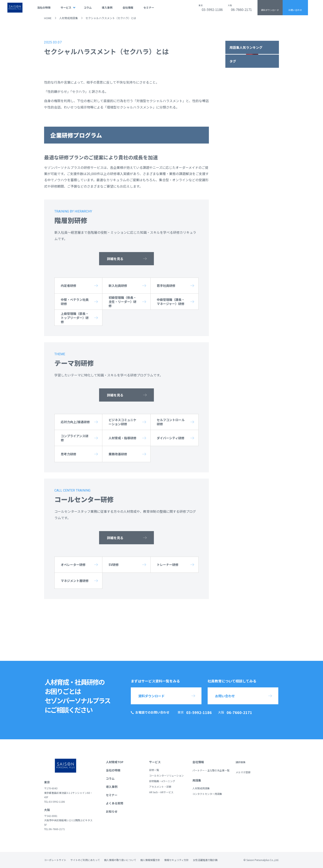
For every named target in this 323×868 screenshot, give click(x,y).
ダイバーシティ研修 (171, 438)
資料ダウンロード (270, 10)
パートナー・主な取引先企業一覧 (211, 770)
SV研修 (114, 565)
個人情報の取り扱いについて (120, 860)
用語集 (197, 780)
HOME (48, 18)
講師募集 (241, 762)
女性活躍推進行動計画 (205, 860)
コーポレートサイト (55, 860)
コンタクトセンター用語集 (207, 794)
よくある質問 (115, 803)
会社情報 (128, 8)
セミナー (149, 8)
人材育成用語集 (68, 18)
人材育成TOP (115, 762)
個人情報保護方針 (150, 860)
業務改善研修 (118, 454)
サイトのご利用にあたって (85, 860)
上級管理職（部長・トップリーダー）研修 (75, 318)
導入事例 (107, 8)
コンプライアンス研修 (75, 438)
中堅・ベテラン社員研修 (75, 302)
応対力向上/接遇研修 (75, 422)
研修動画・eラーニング (162, 781)
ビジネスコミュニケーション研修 (122, 422)
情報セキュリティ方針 (176, 860)
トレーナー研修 (168, 565)
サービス (66, 8)
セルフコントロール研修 (171, 422)
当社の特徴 (44, 8)
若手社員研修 (166, 286)
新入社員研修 (118, 286)
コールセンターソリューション (166, 775)
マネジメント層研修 (75, 581)
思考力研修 (68, 454)
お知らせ (112, 811)
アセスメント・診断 (160, 787)
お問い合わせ (295, 10)
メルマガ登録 (243, 772)
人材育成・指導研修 (122, 438)
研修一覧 (154, 770)
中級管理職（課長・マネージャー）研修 (171, 302)
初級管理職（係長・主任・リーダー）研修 (122, 302)
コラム (88, 8)
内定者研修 (68, 286)
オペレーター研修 (73, 565)
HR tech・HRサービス (161, 792)
